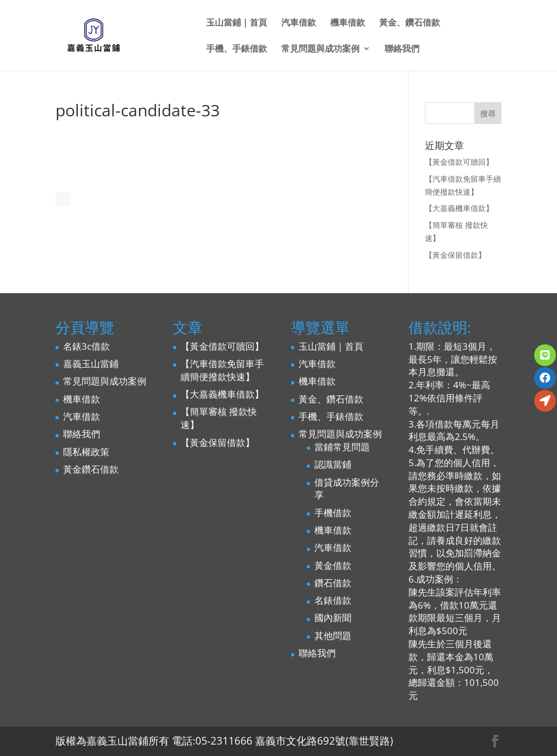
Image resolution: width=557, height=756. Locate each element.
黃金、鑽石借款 (410, 23)
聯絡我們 (402, 49)
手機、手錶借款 (237, 49)
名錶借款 (333, 600)
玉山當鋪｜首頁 (237, 23)
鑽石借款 (333, 583)
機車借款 (348, 23)
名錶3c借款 (86, 346)
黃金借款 (333, 565)
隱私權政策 (86, 452)
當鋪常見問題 (342, 447)
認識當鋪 (333, 464)
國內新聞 (333, 618)
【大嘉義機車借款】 (459, 208)
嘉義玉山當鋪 (91, 364)
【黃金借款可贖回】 (459, 162)
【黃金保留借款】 (455, 255)
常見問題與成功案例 (320, 49)
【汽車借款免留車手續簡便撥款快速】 (222, 370)
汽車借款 (299, 23)
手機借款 (333, 513)
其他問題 (333, 636)
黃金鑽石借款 (91, 469)
